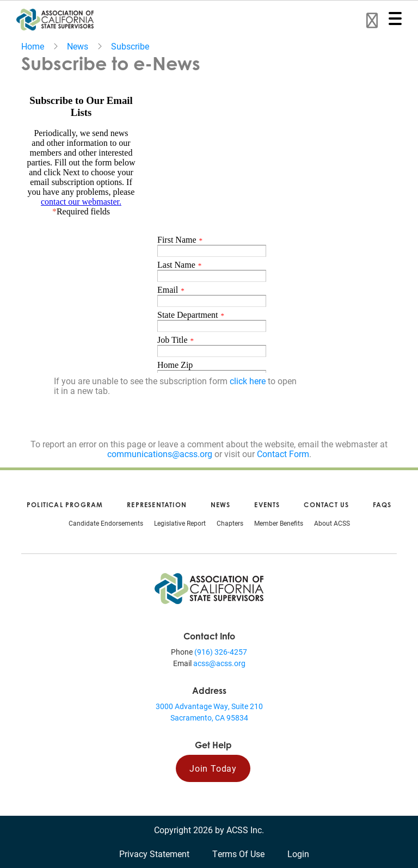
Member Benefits (279, 523)
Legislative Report (180, 523)
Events (267, 505)
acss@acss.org (219, 663)
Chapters (230, 523)
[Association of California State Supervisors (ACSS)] (209, 587)
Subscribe (130, 46)
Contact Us (326, 505)
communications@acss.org (160, 454)
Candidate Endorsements (106, 523)
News (78, 46)
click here (248, 381)
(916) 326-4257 (221, 652)
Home (33, 46)
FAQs (382, 505)
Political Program (65, 505)
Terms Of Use (238, 854)
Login (298, 854)
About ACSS (332, 523)
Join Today (213, 768)
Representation (157, 505)
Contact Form (283, 454)
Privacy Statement (154, 854)
